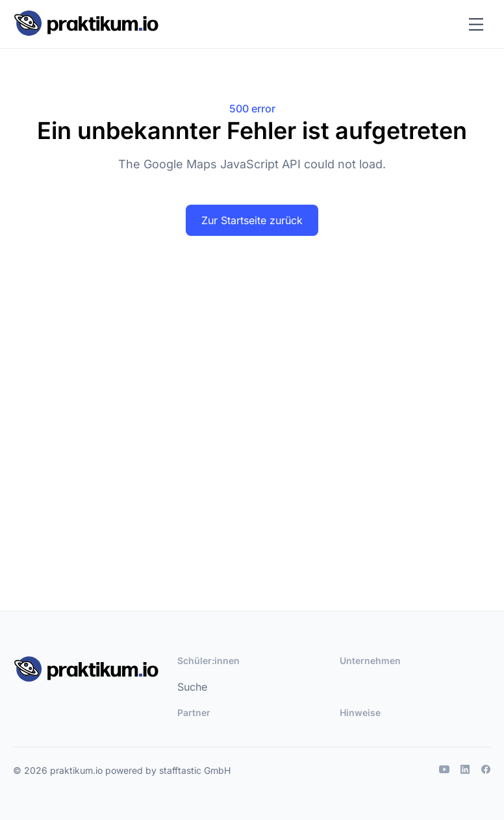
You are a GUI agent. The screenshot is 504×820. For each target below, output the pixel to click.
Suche (192, 687)
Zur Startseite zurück (252, 220)
